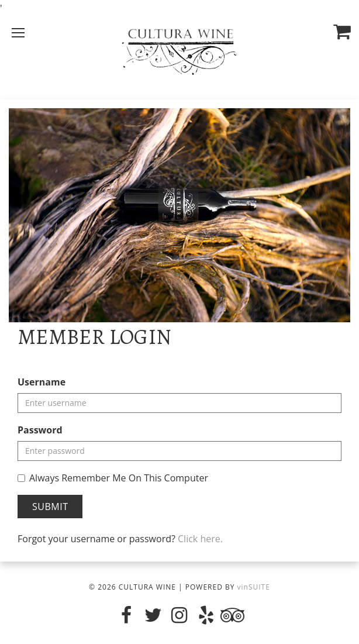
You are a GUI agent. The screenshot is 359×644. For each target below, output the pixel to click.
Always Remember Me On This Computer (113, 478)
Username (42, 382)
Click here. (200, 539)
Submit (50, 507)
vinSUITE (254, 587)
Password (40, 430)
